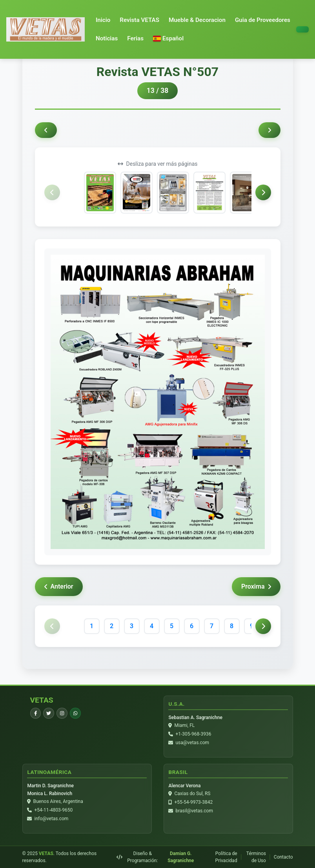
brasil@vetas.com (194, 811)
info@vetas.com (52, 819)
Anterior (59, 586)
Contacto (283, 857)
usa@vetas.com (193, 743)
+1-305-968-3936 (194, 734)
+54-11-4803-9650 (54, 810)
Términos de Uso (256, 857)
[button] (168, 39)
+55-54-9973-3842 (194, 802)
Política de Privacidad (226, 857)
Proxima (256, 586)
